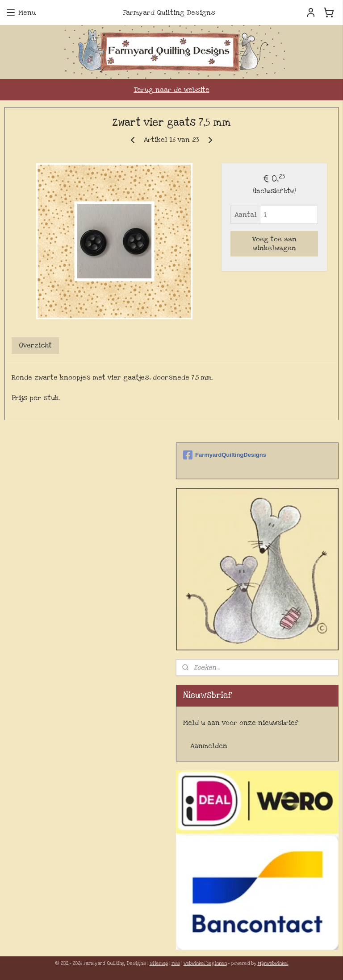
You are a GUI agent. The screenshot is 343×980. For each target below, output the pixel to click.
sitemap (159, 963)
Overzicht (35, 346)
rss (176, 963)
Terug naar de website (172, 90)
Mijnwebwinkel (273, 963)
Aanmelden (209, 746)
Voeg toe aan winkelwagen (274, 244)
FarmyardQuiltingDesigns (225, 455)
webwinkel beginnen (205, 963)
